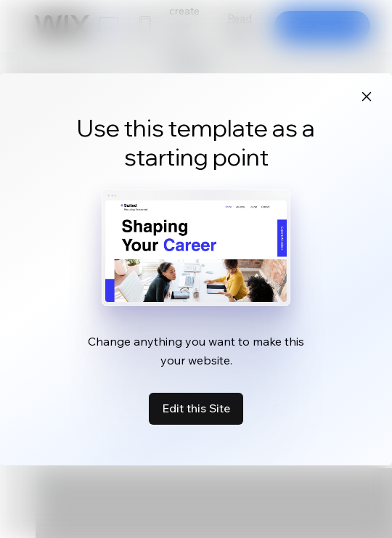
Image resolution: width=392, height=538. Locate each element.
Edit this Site (196, 408)
